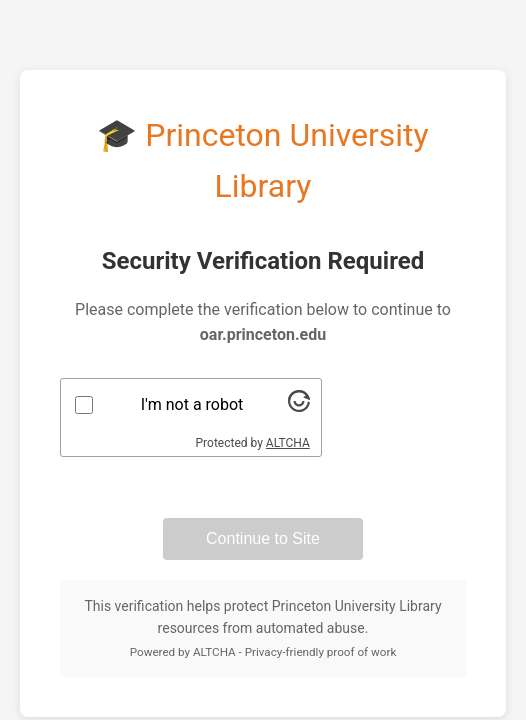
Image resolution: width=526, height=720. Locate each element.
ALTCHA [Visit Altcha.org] (288, 443)
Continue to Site (263, 538)
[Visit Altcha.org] (299, 406)
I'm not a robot (192, 404)
